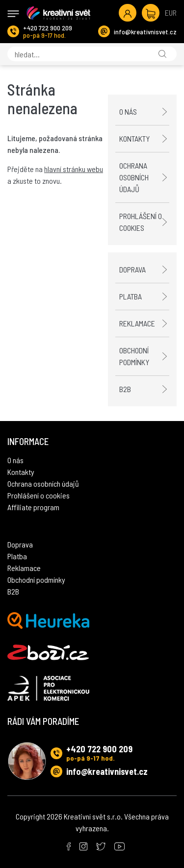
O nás (128, 112)
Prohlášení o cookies (141, 222)
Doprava (132, 269)
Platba (131, 296)
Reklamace (137, 323)
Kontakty (134, 138)
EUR (171, 12)
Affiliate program (33, 507)
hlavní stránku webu (74, 169)
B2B (125, 389)
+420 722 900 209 (48, 28)
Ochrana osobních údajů (134, 177)
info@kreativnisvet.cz (145, 32)
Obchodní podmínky (134, 356)
